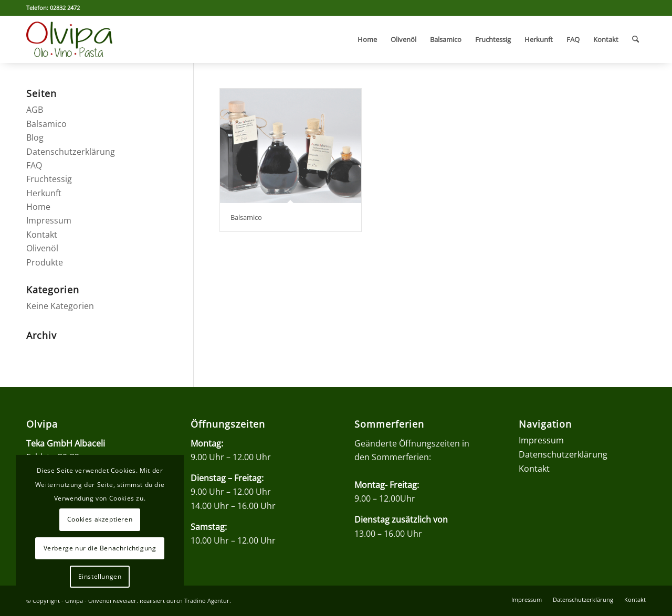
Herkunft (44, 193)
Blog (35, 137)
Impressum (49, 220)
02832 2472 (65, 8)
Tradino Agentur (207, 601)
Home (38, 207)
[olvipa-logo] (69, 39)
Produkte (45, 262)
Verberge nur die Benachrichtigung (100, 548)
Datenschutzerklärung (71, 152)
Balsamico (246, 217)
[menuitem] (367, 39)
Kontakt (42, 235)
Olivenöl (42, 248)
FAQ (34, 165)
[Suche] (636, 39)
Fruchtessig (49, 179)
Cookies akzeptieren (100, 519)
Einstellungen (100, 576)
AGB (35, 110)
